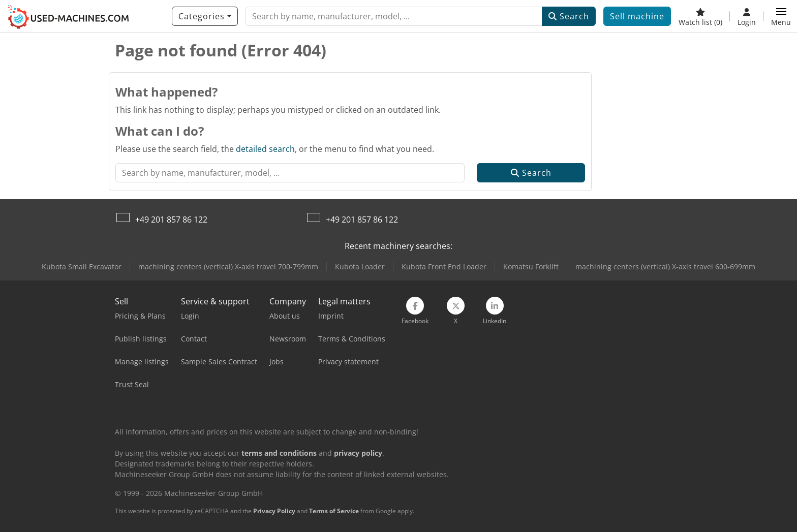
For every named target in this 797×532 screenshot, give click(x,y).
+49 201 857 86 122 (171, 220)
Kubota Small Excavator (82, 267)
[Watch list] (700, 16)
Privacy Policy (274, 511)
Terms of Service (334, 511)
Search (569, 16)
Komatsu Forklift (531, 267)
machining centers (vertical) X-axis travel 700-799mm (228, 267)
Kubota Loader (360, 267)
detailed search (265, 149)
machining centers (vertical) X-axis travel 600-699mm (665, 267)
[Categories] (205, 16)
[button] (781, 16)
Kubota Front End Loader (444, 267)
